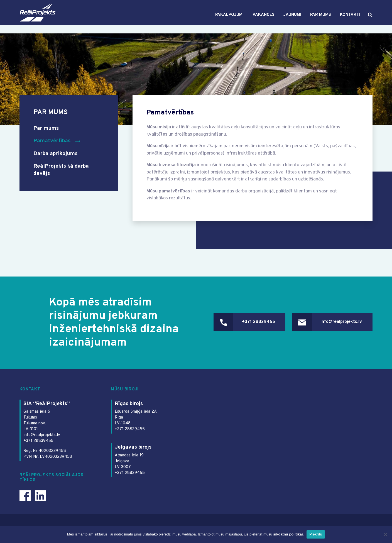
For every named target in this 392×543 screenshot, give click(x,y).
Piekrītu (316, 534)
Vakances (263, 19)
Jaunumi (292, 19)
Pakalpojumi (229, 19)
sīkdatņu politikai (288, 534)
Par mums (320, 19)
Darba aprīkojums (57, 154)
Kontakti (350, 19)
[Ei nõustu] (385, 534)
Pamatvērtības (53, 141)
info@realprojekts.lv (339, 322)
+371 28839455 (249, 322)
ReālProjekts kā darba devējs (63, 170)
